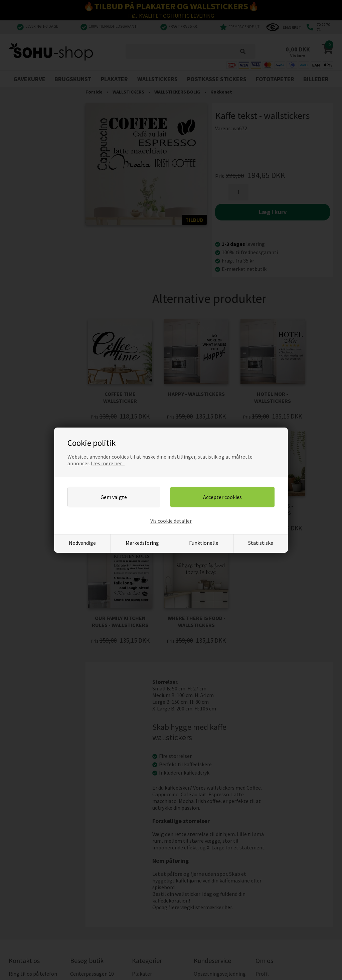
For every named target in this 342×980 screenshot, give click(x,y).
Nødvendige (82, 543)
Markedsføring (142, 543)
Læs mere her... (108, 463)
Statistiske (261, 543)
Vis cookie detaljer (171, 521)
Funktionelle (204, 543)
